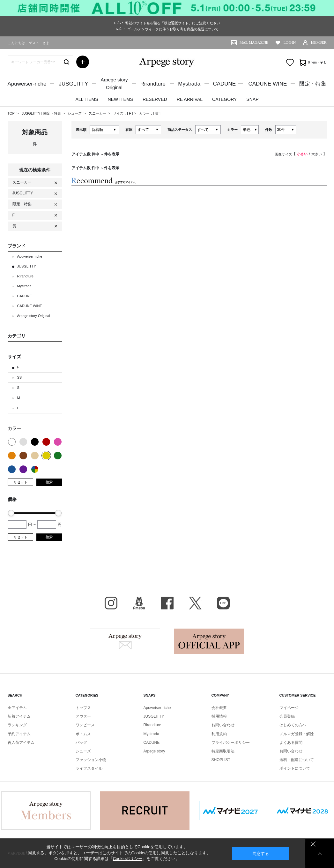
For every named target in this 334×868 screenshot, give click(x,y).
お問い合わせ (223, 725)
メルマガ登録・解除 (297, 734)
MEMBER (319, 43)
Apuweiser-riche (27, 84)
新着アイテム (19, 716)
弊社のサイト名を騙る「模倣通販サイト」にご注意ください (173, 23)
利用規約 (219, 734)
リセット (20, 482)
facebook (167, 603)
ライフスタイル (89, 768)
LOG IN (290, 43)
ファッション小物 (91, 760)
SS (20, 377)
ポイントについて (295, 768)
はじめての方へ (293, 725)
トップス (83, 708)
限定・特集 (313, 84)
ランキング (17, 725)
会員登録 (287, 716)
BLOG (139, 603)
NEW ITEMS (120, 99)
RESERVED (155, 99)
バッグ (81, 743)
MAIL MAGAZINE (254, 43)
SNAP (252, 99)
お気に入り (290, 63)
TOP (11, 113)
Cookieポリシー (128, 859)
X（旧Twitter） (195, 603)
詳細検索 (83, 62)
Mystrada (189, 84)
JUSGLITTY (74, 84)
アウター (83, 716)
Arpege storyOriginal (114, 83)
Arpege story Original (34, 316)
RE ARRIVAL (190, 99)
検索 (49, 482)
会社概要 (219, 708)
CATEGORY (224, 99)
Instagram (111, 603)
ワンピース (85, 725)
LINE (223, 603)
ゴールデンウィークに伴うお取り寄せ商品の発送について (173, 29)
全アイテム (17, 708)
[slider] (11, 513)
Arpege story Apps (209, 641)
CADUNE (224, 84)
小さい (302, 154)
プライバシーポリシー (231, 743)
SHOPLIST (221, 760)
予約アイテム (19, 734)
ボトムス (83, 734)
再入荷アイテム (21, 743)
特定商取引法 (223, 751)
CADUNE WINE (267, 84)
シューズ (75, 113)
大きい (317, 154)
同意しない (313, 844)
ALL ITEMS (87, 99)
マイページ (289, 708)
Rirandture (153, 84)
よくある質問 (291, 743)
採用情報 (219, 716)
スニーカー (98, 113)
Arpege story (125, 641)
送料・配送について (297, 760)
